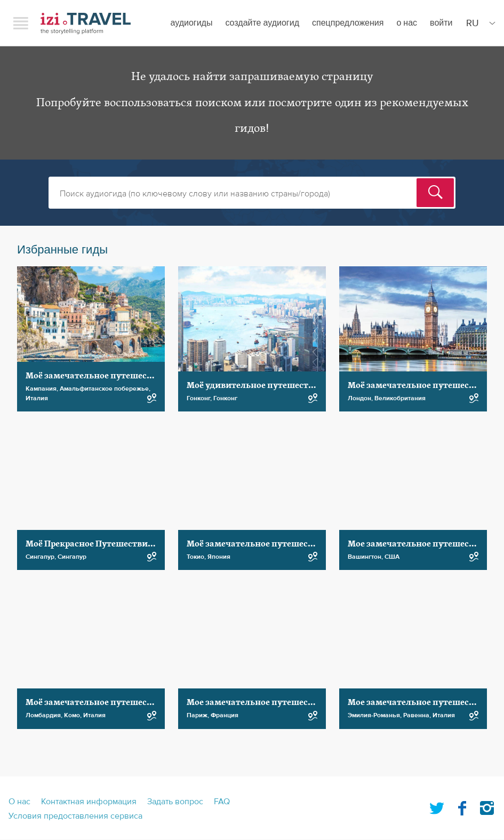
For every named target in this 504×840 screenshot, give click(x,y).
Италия (37, 398)
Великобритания (400, 398)
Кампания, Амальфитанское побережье (87, 389)
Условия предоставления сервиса (75, 816)
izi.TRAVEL (86, 23)
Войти (441, 23)
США (392, 557)
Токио (195, 557)
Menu (21, 23)
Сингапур (40, 557)
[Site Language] (479, 23)
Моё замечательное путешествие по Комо (114, 702)
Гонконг (198, 398)
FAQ (222, 802)
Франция (225, 715)
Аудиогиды (191, 23)
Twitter (437, 806)
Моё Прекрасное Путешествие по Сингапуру (119, 544)
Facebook (462, 806)
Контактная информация (89, 802)
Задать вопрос (175, 802)
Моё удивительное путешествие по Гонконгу (282, 385)
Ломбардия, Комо (53, 715)
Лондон (359, 398)
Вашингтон (365, 557)
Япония (219, 557)
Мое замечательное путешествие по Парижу (281, 702)
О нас (407, 23)
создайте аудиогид (262, 23)
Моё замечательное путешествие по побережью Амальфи (148, 376)
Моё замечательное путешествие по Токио (277, 544)
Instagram (487, 806)
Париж (197, 715)
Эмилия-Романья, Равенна (389, 715)
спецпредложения (348, 23)
